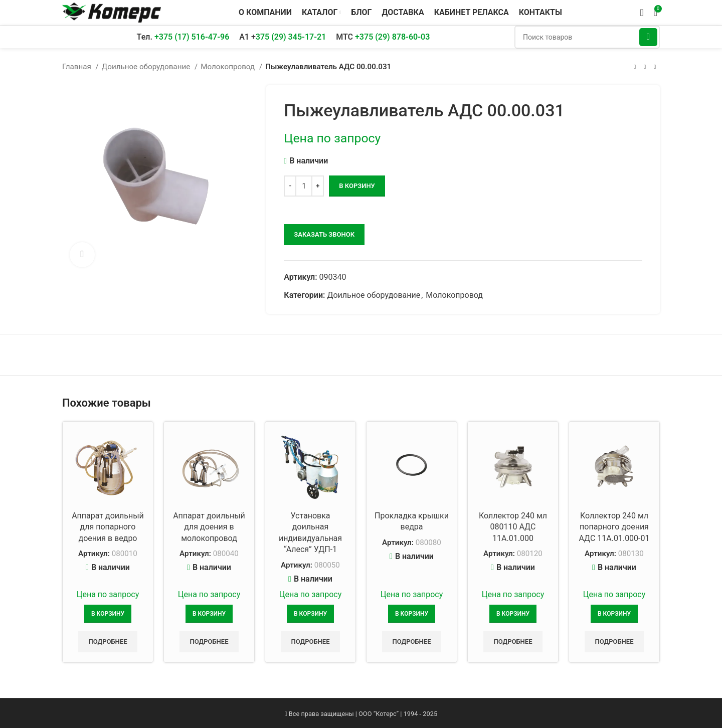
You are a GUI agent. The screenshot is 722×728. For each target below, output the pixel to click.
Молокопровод (229, 67)
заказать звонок (324, 234)
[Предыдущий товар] (635, 67)
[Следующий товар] (655, 67)
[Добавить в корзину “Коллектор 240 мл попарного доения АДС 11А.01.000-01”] (614, 614)
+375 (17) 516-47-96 (192, 37)
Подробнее (108, 642)
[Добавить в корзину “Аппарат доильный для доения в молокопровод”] (209, 614)
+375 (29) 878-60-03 (392, 37)
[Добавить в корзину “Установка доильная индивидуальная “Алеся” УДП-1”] (310, 614)
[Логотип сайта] (112, 12)
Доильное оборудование (147, 67)
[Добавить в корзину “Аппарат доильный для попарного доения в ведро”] (108, 614)
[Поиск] (587, 37)
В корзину (357, 186)
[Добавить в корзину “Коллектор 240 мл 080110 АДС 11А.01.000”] (513, 614)
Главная (78, 67)
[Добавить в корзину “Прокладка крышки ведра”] (412, 614)
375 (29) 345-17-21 (291, 37)
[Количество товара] (304, 186)
